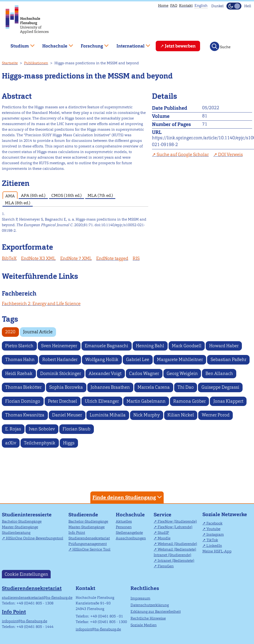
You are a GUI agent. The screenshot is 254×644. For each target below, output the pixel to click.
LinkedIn (214, 546)
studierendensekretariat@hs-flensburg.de (37, 598)
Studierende (83, 515)
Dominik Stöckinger (61, 373)
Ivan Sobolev (42, 429)
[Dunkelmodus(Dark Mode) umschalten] (234, 6)
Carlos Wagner (144, 373)
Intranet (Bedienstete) (176, 561)
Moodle (164, 538)
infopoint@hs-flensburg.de (25, 621)
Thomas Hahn (20, 359)
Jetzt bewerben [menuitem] (180, 46)
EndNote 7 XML (76, 258)
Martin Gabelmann (146, 401)
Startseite (10, 63)
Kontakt (186, 5)
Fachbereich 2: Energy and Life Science (41, 304)
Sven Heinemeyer (59, 346)
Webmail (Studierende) (177, 544)
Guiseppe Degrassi (220, 387)
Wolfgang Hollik (102, 359)
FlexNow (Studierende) (177, 521)
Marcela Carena (154, 387)
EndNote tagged (112, 258)
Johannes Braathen (110, 387)
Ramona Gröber (189, 401)
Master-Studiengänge (20, 527)
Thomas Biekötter (23, 387)
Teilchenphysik (40, 443)
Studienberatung (16, 533)
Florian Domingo (23, 401)
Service (162, 515)
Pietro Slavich (19, 346)
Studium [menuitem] (19, 44)
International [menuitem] (130, 44)
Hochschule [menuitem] (54, 44)
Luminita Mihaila (108, 415)
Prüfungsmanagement (88, 544)
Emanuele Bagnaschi (106, 346)
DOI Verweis (230, 155)
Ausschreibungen (131, 538)
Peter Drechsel (62, 401)
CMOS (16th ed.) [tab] (67, 195)
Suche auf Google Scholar (183, 155)
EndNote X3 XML (38, 258)
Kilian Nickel (181, 415)
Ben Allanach (219, 373)
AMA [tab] (10, 196)
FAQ (174, 5)
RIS (136, 258)
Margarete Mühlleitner (180, 359)
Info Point (77, 533)
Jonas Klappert (228, 401)
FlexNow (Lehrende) (175, 527)
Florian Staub (76, 429)
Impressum (140, 598)
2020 (10, 332)
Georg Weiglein (182, 373)
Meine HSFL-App (217, 551)
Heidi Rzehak (19, 373)
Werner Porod (216, 415)
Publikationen (36, 63)
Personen (124, 527)
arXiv (11, 443)
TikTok (212, 540)
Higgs (69, 443)
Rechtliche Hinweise (148, 618)
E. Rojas (13, 429)
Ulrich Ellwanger (102, 401)
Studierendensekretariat (89, 538)
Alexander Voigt (105, 373)
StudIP (163, 533)
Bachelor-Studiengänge (22, 521)
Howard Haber (224, 346)
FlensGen (166, 566)
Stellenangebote (129, 533)
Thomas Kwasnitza (25, 415)
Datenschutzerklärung (150, 605)
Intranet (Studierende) (172, 555)
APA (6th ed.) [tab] (33, 195)
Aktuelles (124, 521)
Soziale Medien (144, 625)
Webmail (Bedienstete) (177, 549)
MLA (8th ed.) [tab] (18, 203)
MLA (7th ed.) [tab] (100, 195)
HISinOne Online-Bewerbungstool (35, 538)
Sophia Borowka (66, 387)
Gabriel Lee (138, 359)
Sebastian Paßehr (228, 359)
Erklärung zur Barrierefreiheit (156, 612)
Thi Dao (186, 387)
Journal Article (38, 332)
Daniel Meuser (67, 415)
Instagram (215, 534)
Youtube (213, 529)
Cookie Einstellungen (26, 574)
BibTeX (9, 258)
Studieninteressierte (27, 515)
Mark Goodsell (187, 346)
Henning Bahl (150, 346)
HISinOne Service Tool (91, 549)
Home (163, 5)
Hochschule (130, 515)
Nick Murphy (146, 415)
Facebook (214, 523)
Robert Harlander (60, 359)
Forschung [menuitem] (91, 44)
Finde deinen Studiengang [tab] (128, 497)
